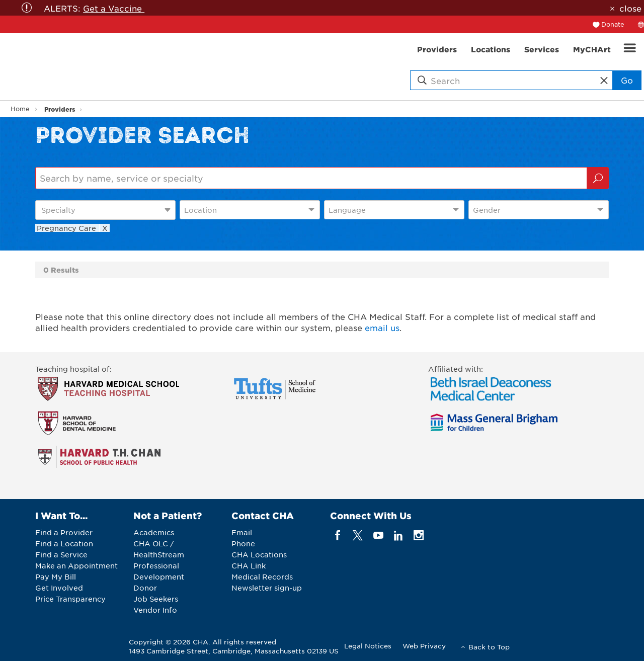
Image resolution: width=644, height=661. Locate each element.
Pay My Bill (56, 576)
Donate (613, 24)
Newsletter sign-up (267, 588)
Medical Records (262, 576)
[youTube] (378, 535)
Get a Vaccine (114, 8)
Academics (154, 532)
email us (382, 327)
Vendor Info (155, 610)
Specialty (58, 210)
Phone (243, 543)
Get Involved (59, 588)
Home (20, 109)
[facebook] (338, 535)
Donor (145, 588)
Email (242, 532)
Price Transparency (70, 599)
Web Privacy (424, 646)
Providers (60, 109)
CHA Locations (259, 554)
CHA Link (249, 565)
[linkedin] (398, 535)
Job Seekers (156, 599)
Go (627, 80)
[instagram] (419, 535)
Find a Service (61, 554)
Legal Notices (368, 646)
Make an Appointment (76, 565)
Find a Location (64, 543)
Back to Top (489, 647)
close (630, 8)
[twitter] (358, 535)
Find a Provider (64, 532)
